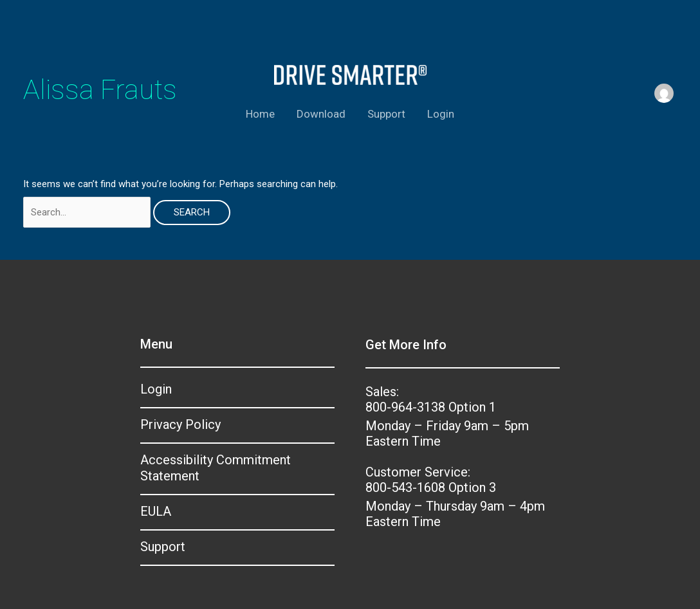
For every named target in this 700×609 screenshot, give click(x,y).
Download (321, 114)
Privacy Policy (180, 424)
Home (260, 114)
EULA (156, 511)
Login (441, 114)
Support (386, 114)
